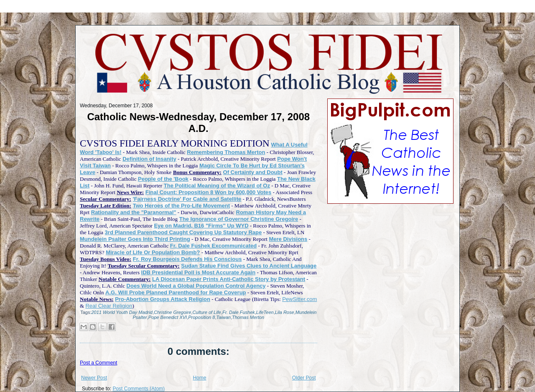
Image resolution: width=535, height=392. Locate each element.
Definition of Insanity (149, 159)
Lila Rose (285, 312)
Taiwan (223, 317)
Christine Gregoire (172, 312)
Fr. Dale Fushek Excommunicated (213, 246)
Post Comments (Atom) (139, 389)
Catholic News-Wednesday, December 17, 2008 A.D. (198, 123)
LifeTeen (265, 312)
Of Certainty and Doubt (253, 172)
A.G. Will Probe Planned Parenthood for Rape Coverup (176, 292)
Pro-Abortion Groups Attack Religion (163, 299)
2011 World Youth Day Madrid (122, 312)
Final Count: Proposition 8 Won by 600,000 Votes (208, 192)
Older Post (304, 378)
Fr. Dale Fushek (239, 312)
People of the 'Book (163, 179)
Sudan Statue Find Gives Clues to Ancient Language (249, 266)
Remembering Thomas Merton (226, 152)
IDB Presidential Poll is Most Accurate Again (199, 272)
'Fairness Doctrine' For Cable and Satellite (187, 199)
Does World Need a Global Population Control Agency (196, 286)
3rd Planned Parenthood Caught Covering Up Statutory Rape (183, 232)
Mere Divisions (288, 239)
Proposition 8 (201, 317)
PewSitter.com (299, 299)
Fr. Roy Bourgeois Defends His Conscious (187, 259)
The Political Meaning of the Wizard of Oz (217, 186)
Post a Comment (98, 363)
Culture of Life (206, 312)
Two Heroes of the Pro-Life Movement (181, 206)
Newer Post (94, 378)
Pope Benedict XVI (168, 317)
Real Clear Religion (109, 306)
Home (199, 378)
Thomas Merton (248, 317)
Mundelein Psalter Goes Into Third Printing (135, 239)
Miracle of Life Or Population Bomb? (153, 252)
